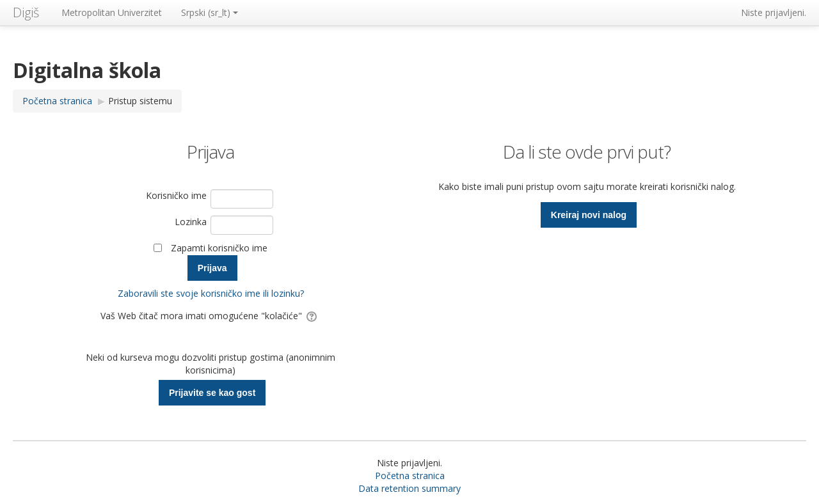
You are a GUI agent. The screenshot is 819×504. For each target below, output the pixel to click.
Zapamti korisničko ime (219, 248)
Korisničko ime (176, 195)
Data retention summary (409, 488)
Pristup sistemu (140, 101)
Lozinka (191, 222)
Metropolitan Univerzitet (112, 12)
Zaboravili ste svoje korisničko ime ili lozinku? (211, 293)
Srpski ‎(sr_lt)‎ (210, 12)
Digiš (26, 12)
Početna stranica (410, 476)
